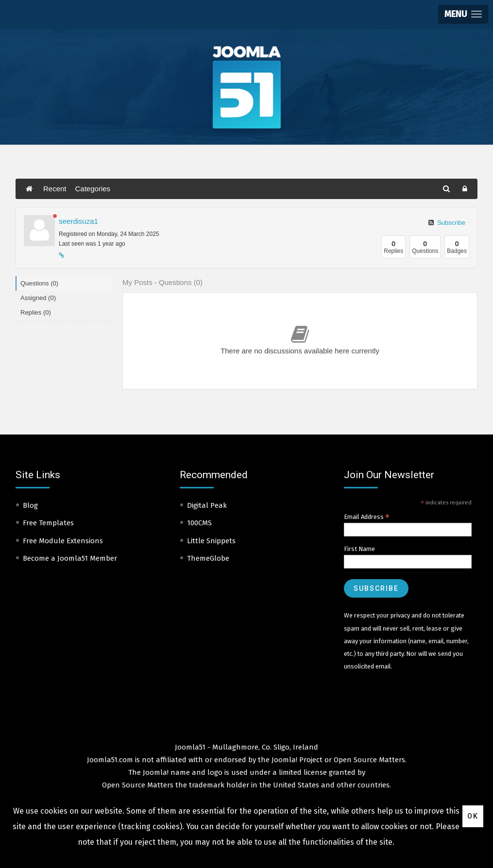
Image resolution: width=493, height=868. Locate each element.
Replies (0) (36, 312)
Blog (30, 505)
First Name (359, 549)
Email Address (367, 517)
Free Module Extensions (63, 541)
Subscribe (447, 223)
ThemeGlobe (208, 558)
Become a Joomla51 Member (70, 558)
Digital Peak (207, 505)
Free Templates (48, 523)
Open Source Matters (369, 760)
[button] (463, 14)
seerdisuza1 (78, 221)
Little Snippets (211, 541)
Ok (473, 816)
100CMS (199, 523)
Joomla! (156, 772)
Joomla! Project (296, 760)
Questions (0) (39, 283)
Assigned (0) (38, 298)
